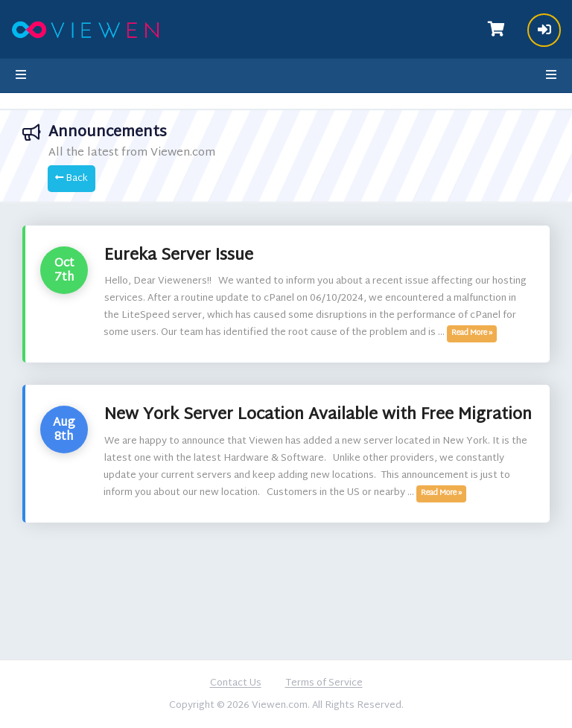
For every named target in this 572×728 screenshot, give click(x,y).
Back (71, 179)
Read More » (472, 333)
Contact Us (236, 684)
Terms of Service (324, 684)
